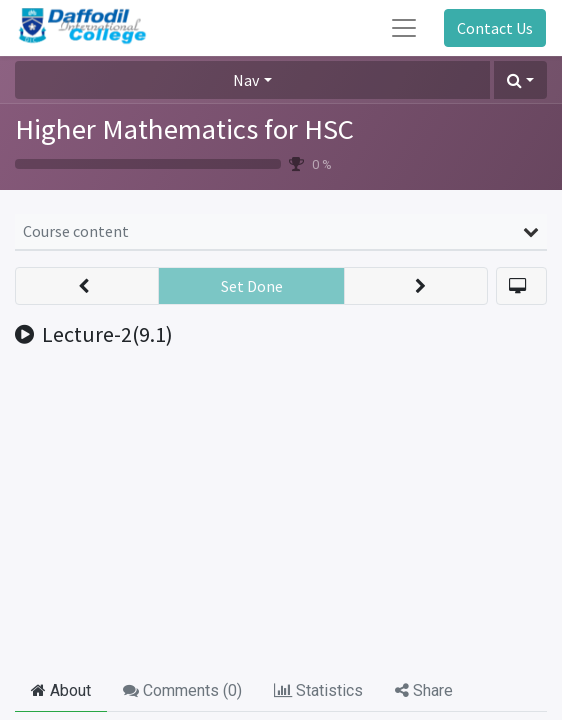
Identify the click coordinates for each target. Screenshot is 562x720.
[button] (520, 80)
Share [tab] (424, 690)
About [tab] (61, 690)
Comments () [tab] (182, 690)
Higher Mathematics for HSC (184, 129)
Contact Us (495, 28)
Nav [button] (246, 80)
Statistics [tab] (318, 690)
